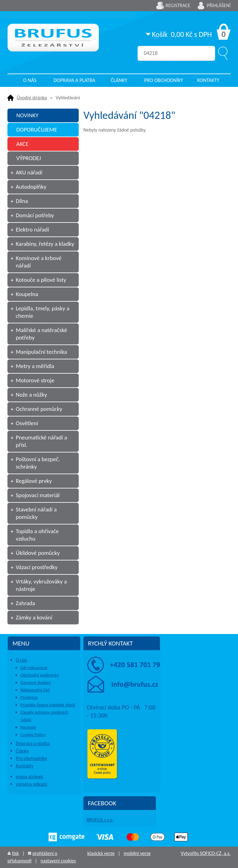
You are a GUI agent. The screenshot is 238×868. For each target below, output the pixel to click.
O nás (30, 80)
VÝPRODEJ (29, 158)
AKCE (22, 144)
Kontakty (208, 80)
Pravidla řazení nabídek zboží (48, 705)
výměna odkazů (31, 784)
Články (119, 80)
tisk (15, 853)
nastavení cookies (58, 861)
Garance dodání (35, 682)
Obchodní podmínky (40, 675)
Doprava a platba (75, 80)
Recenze (28, 727)
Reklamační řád (35, 690)
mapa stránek (29, 777)
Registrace (178, 5)
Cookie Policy (33, 735)
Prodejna (29, 697)
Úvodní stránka (32, 98)
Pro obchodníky (164, 80)
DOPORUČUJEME (37, 130)
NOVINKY (27, 115)
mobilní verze (137, 853)
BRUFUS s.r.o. (100, 820)
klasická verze (101, 853)
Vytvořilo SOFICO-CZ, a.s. (206, 853)
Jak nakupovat (34, 668)
